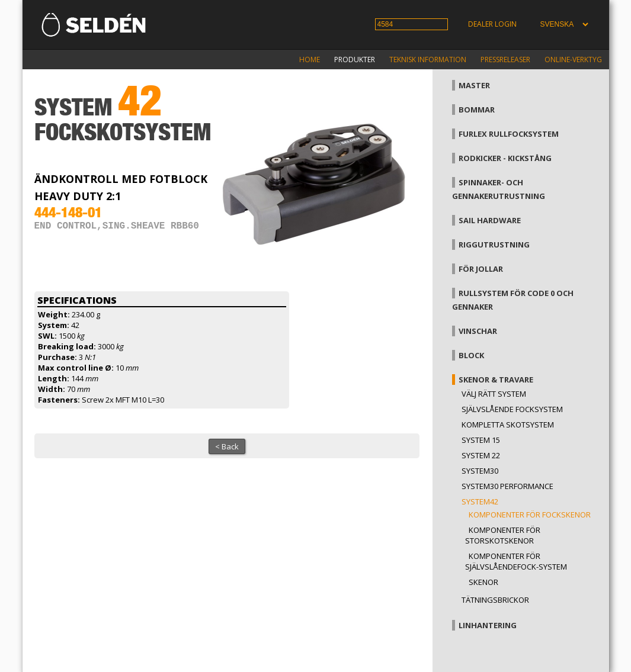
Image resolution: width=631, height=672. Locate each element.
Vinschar (478, 331)
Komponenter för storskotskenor (503, 535)
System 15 (481, 440)
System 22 (481, 455)
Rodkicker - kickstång (505, 158)
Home (310, 60)
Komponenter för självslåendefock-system (516, 561)
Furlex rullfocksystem (509, 134)
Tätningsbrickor (495, 600)
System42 (480, 501)
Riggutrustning (494, 245)
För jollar (481, 269)
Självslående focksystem (512, 409)
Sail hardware (490, 220)
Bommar (477, 110)
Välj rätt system (494, 394)
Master (474, 85)
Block (471, 355)
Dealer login (492, 24)
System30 (480, 471)
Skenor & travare (496, 380)
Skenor (483, 582)
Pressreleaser (505, 60)
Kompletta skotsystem (508, 425)
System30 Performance (507, 486)
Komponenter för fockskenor (530, 515)
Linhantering (488, 625)
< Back (227, 446)
